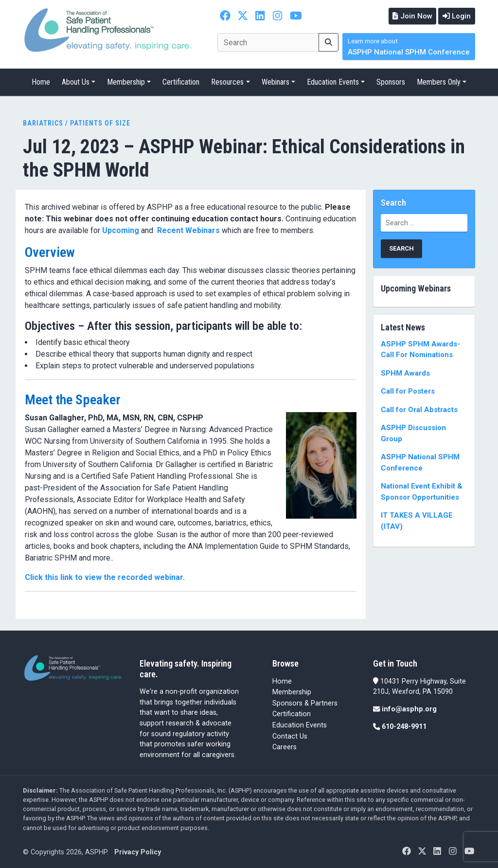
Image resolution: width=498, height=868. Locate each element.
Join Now (409, 16)
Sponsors (391, 81)
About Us (76, 81)
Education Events (333, 81)
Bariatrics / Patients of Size (77, 123)
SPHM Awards (405, 372)
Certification (181, 81)
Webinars (276, 81)
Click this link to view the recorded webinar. (106, 576)
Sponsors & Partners (305, 702)
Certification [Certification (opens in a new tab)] (292, 714)
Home (41, 81)
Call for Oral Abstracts (419, 409)
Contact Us (290, 735)
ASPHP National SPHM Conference (409, 46)
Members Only (439, 81)
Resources (227, 81)
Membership (126, 81)
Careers (285, 747)
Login (456, 16)
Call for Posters (408, 391)
